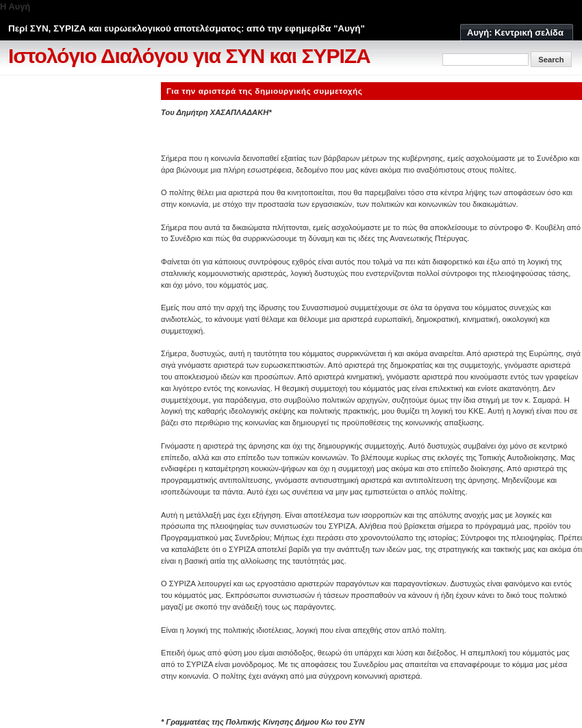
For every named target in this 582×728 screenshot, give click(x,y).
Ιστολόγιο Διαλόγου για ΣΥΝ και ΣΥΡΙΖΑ (189, 56)
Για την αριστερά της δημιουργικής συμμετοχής (264, 91)
